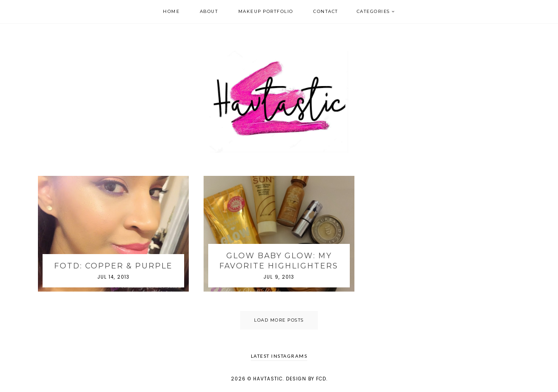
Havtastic (268, 379)
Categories (373, 11)
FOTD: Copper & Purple (113, 266)
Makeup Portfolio (266, 11)
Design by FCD (306, 379)
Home (171, 11)
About (209, 11)
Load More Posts (279, 320)
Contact (326, 11)
